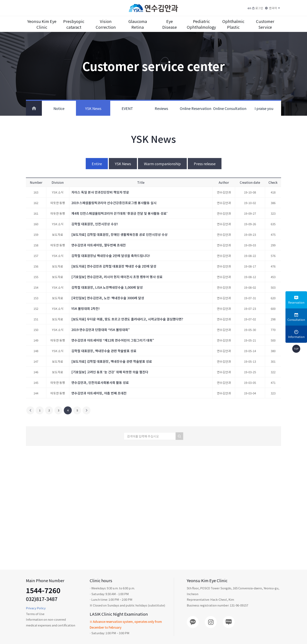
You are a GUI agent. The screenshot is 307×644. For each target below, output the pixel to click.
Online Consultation (230, 108)
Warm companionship (162, 164)
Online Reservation (196, 108)
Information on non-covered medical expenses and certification (51, 622)
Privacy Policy (36, 608)
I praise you (264, 108)
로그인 (257, 8)
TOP (296, 349)
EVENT (127, 108)
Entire (97, 164)
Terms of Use (35, 614)
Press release (205, 164)
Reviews (161, 108)
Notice (59, 108)
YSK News (93, 108)
